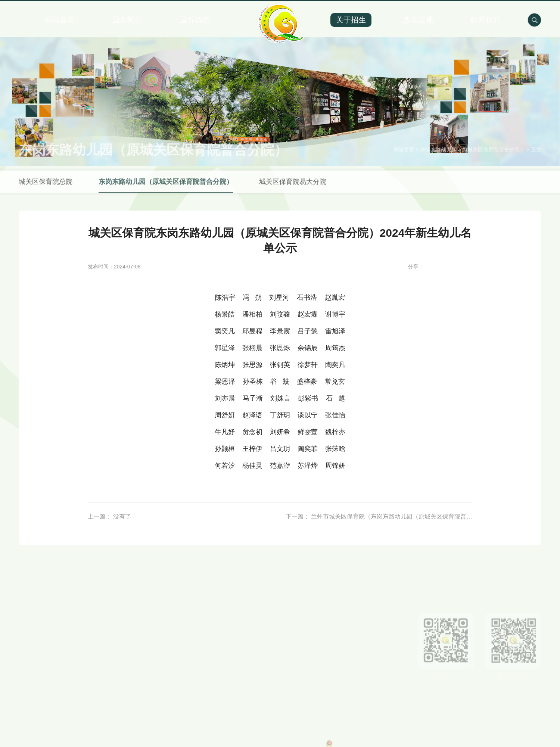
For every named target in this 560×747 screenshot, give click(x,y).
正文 (536, 158)
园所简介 (127, 20)
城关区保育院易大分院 (293, 189)
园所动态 (194, 20)
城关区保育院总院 (46, 189)
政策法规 (418, 20)
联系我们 (485, 20)
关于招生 (351, 20)
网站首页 (60, 20)
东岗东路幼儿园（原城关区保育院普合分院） (473, 158)
